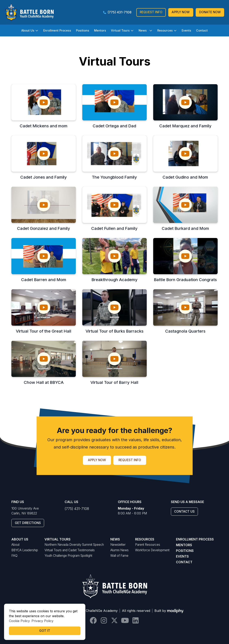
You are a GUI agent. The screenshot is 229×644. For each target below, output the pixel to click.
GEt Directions (28, 523)
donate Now (210, 12)
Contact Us (184, 511)
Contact (202, 30)
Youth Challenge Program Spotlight (68, 556)
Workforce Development (152, 550)
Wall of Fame (119, 556)
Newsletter (118, 545)
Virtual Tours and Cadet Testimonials (70, 550)
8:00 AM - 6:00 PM (132, 511)
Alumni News (119, 550)
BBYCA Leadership (25, 550)
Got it (45, 631)
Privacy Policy (42, 621)
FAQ (14, 556)
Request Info (151, 12)
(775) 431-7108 (77, 509)
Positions (83, 30)
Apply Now (181, 12)
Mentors (100, 30)
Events (186, 30)
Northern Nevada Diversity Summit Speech (74, 545)
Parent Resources (148, 545)
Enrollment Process (57, 30)
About (15, 545)
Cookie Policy (19, 621)
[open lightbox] (44, 102)
